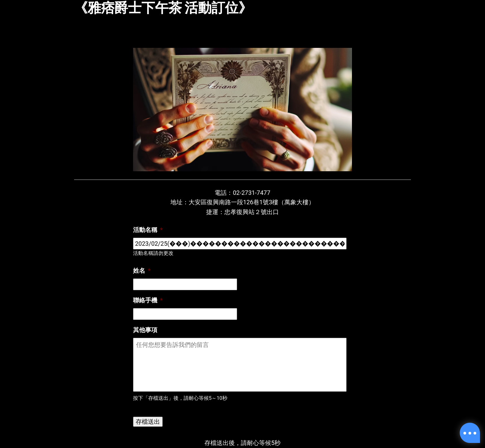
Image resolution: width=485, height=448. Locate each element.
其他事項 (145, 330)
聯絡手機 (148, 300)
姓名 (142, 271)
